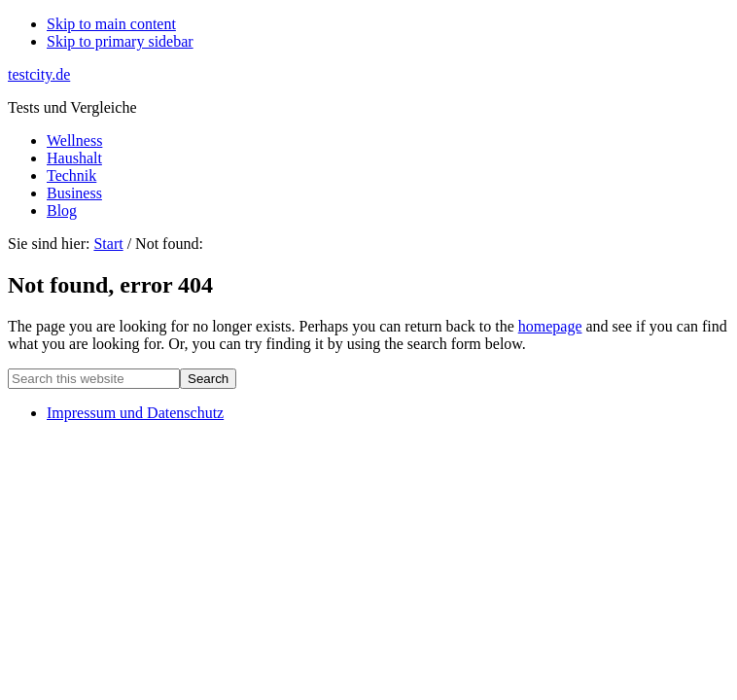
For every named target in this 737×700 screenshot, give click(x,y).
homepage (550, 326)
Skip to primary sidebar (120, 41)
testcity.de (39, 74)
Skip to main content (111, 24)
